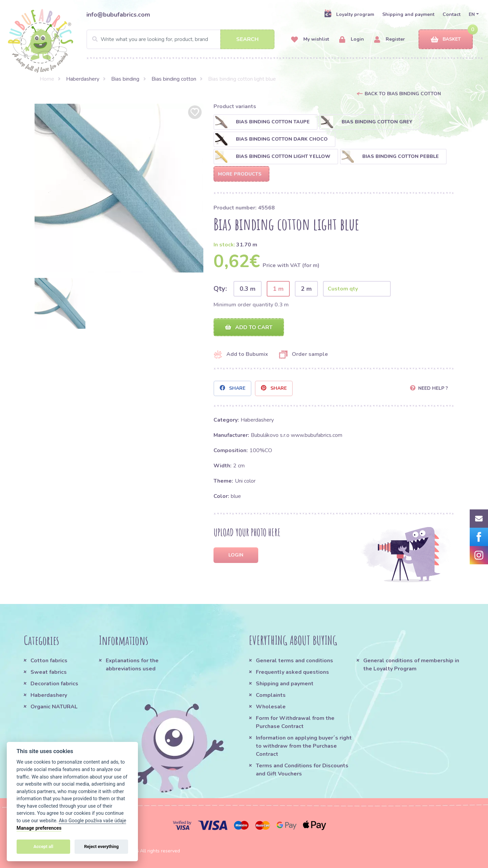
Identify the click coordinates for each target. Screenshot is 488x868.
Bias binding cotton (174, 79)
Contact (452, 14)
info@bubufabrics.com (118, 15)
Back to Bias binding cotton (403, 94)
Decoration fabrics (54, 684)
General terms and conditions (294, 661)
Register (390, 39)
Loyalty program (349, 14)
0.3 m (248, 289)
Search (247, 39)
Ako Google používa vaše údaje (92, 821)
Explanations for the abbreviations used (132, 665)
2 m (306, 289)
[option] (119, 188)
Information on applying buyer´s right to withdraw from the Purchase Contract (304, 746)
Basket (446, 39)
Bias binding (125, 79)
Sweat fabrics (49, 672)
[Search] (180, 39)
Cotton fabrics (49, 661)
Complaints (271, 695)
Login (352, 39)
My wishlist (310, 39)
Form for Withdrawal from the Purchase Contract (295, 722)
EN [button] (472, 14)
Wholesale (271, 707)
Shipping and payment (408, 14)
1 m (278, 289)
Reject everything (101, 846)
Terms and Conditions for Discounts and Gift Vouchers (302, 770)
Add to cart (249, 327)
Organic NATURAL (54, 707)
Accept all (43, 846)
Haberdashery (83, 79)
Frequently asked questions (292, 672)
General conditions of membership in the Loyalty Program (411, 665)
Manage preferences (39, 828)
